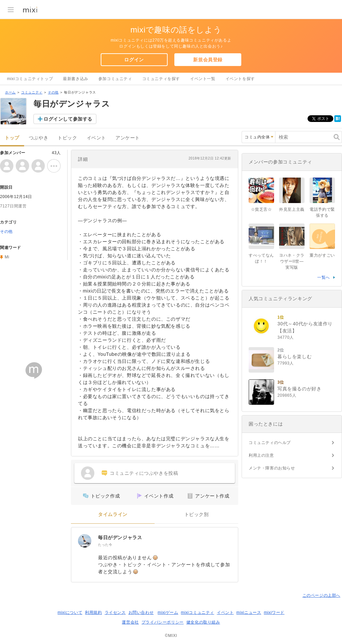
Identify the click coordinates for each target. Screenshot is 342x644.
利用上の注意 (261, 455)
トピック (67, 138)
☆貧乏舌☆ (262, 209)
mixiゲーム (168, 613)
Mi (7, 257)
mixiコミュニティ (198, 613)
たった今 (105, 545)
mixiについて (70, 613)
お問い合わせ (141, 613)
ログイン (134, 60)
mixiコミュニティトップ (30, 79)
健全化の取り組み (203, 622)
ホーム (10, 92)
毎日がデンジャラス (120, 537)
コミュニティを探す (161, 79)
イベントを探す (240, 79)
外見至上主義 (292, 209)
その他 (53, 92)
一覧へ (324, 277)
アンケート (128, 138)
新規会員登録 (208, 60)
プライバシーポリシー (163, 622)
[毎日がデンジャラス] (85, 541)
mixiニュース (249, 613)
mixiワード (274, 613)
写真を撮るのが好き (299, 389)
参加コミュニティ (115, 79)
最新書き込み (76, 79)
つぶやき (38, 138)
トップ (12, 138)
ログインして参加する (68, 119)
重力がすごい (322, 255)
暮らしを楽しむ (294, 357)
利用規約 (93, 613)
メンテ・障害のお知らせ (272, 468)
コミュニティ (32, 92)
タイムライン (113, 514)
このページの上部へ (321, 595)
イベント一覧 (203, 79)
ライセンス (115, 613)
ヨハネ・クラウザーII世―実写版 (292, 261)
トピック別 (197, 514)
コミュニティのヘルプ (270, 443)
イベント (96, 138)
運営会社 (130, 622)
